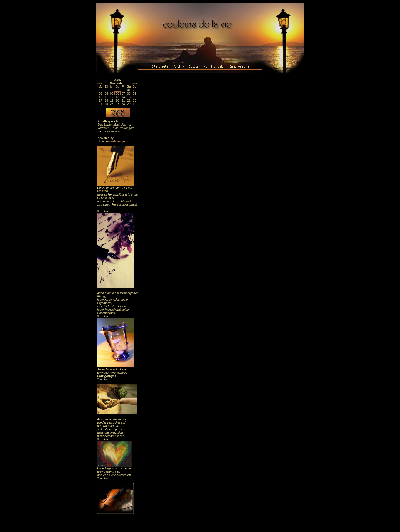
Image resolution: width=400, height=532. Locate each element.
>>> (135, 83)
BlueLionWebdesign (111, 141)
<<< (100, 83)
